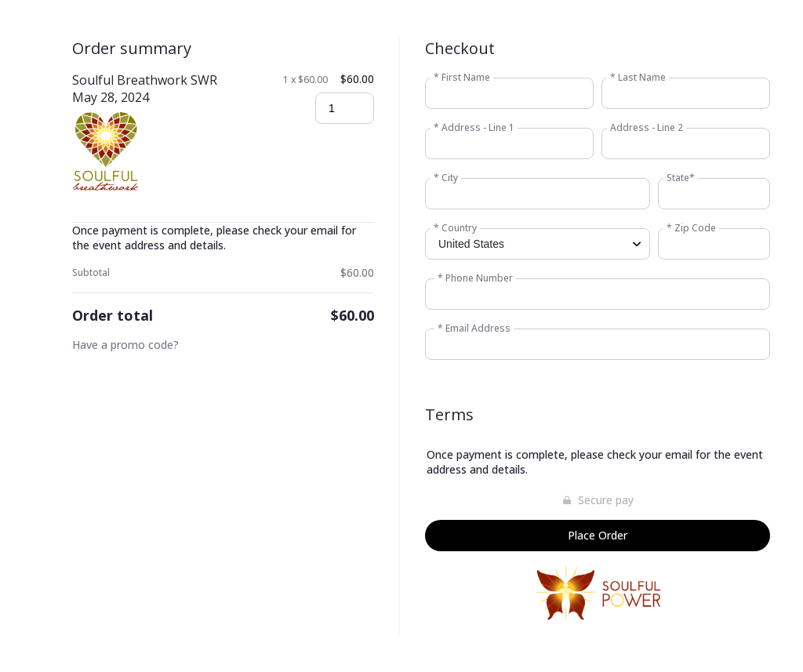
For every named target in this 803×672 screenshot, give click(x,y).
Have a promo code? (125, 345)
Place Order (598, 535)
